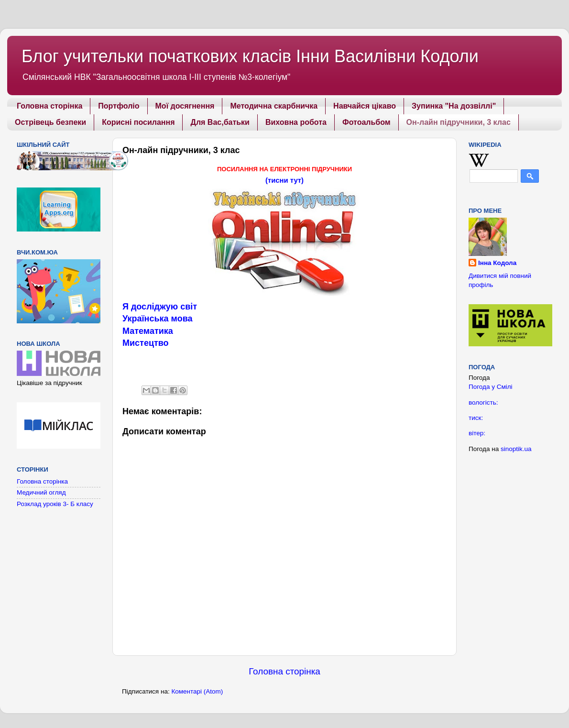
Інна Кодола (497, 263)
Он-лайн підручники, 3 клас (459, 122)
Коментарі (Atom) (197, 691)
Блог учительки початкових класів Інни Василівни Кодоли (250, 56)
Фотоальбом (367, 122)
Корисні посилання (138, 122)
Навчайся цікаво (365, 106)
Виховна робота (296, 122)
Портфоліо (119, 106)
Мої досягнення (185, 106)
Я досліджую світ (160, 307)
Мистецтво (146, 343)
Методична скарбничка (274, 106)
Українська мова (157, 319)
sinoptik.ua (516, 449)
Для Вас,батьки (220, 122)
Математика (148, 331)
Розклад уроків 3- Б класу (55, 504)
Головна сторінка (49, 106)
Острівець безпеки (50, 122)
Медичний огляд (41, 492)
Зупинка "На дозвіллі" (454, 106)
